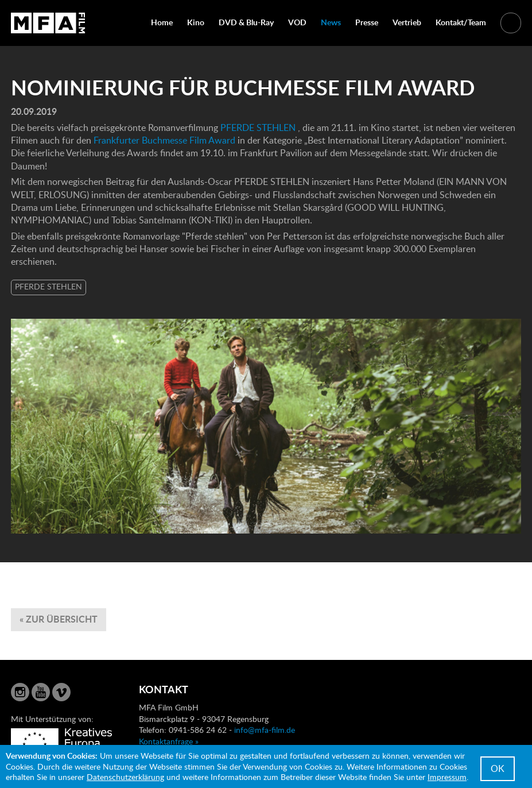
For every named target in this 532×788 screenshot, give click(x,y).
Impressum (447, 777)
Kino (196, 22)
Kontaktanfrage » (169, 741)
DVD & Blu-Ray (246, 22)
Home (162, 22)
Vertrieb (407, 22)
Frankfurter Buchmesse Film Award (164, 140)
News (331, 22)
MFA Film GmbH (48, 23)
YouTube (41, 692)
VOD (297, 22)
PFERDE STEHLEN (258, 128)
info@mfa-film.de (265, 730)
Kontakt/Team (461, 22)
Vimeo (61, 692)
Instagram (20, 692)
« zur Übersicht (59, 619)
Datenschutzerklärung (125, 777)
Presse (367, 22)
